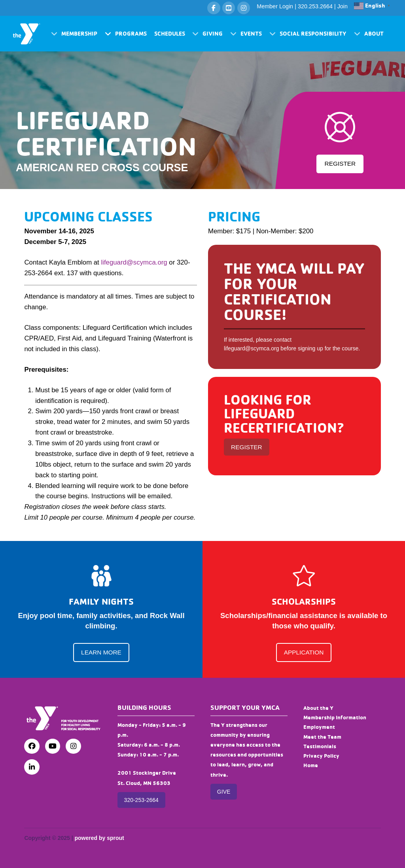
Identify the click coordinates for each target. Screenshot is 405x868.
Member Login (275, 6)
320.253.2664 (315, 6)
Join (343, 6)
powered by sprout (99, 838)
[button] (74, 34)
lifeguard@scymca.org (134, 262)
